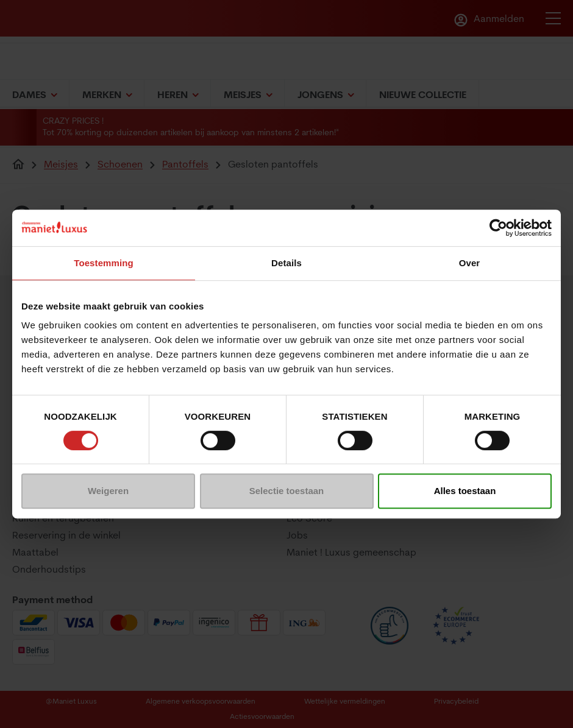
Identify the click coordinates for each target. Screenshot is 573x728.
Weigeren (108, 491)
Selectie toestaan (287, 491)
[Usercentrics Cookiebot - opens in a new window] (498, 228)
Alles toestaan (465, 491)
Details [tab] (286, 263)
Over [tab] (470, 263)
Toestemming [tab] (104, 263)
